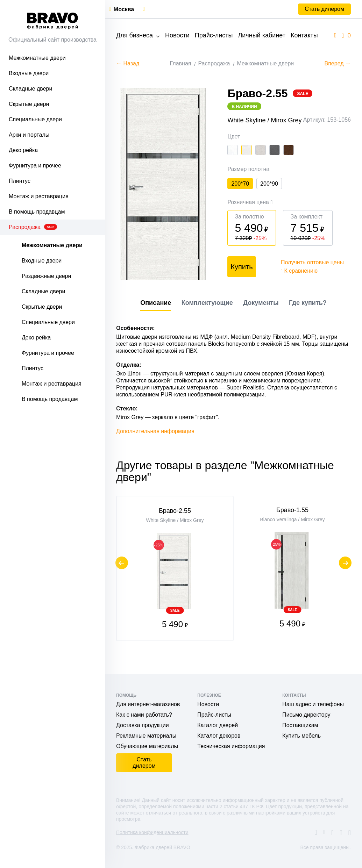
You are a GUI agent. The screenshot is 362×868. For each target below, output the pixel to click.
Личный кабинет (261, 35)
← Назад (128, 63)
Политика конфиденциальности (152, 832)
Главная (181, 63)
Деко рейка (23, 150)
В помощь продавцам (37, 212)
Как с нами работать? (144, 715)
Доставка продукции (143, 725)
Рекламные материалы (146, 736)
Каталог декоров (219, 736)
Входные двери (29, 73)
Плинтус (20, 181)
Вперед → (338, 63)
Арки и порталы (29, 135)
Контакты (304, 35)
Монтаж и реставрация (39, 196)
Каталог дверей (218, 725)
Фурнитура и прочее (35, 166)
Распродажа (33, 227)
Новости (177, 35)
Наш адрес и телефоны (313, 704)
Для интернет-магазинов (148, 704)
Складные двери (30, 89)
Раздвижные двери (46, 276)
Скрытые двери (29, 104)
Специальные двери (35, 119)
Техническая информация (231, 746)
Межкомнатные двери (37, 58)
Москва (124, 9)
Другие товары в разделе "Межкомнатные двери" (225, 485)
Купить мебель (301, 736)
